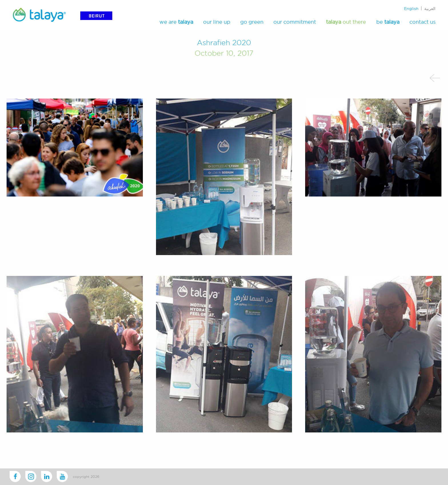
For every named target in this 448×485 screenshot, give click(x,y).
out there (346, 22)
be (388, 22)
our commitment (295, 22)
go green (252, 22)
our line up (217, 22)
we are (176, 22)
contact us (423, 22)
